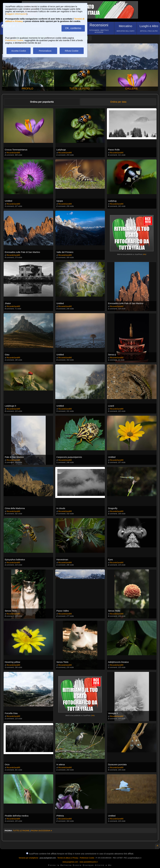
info (144, 254)
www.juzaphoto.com (70, 862)
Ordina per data (118, 102)
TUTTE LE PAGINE (21, 831)
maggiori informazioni (16, 14)
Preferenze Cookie (14, 40)
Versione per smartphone (28, 858)
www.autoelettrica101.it (88, 862)
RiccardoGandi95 (13, 153)
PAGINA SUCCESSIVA (41, 831)
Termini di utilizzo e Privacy (68, 858)
